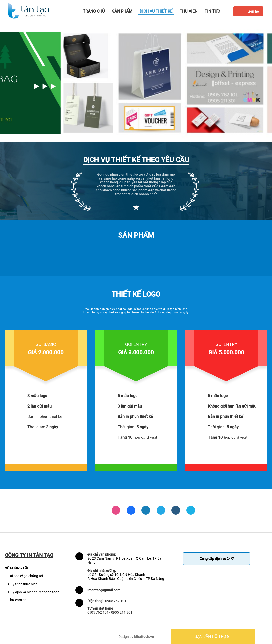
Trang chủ (94, 11)
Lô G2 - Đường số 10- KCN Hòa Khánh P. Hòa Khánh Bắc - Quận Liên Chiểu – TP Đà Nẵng (126, 577)
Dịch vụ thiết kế (156, 11)
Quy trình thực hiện (23, 584)
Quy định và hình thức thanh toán (34, 592)
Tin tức (212, 11)
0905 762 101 (116, 601)
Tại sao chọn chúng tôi (25, 576)
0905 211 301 (122, 612)
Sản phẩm (122, 11)
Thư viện (189, 11)
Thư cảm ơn (17, 600)
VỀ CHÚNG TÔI (17, 568)
